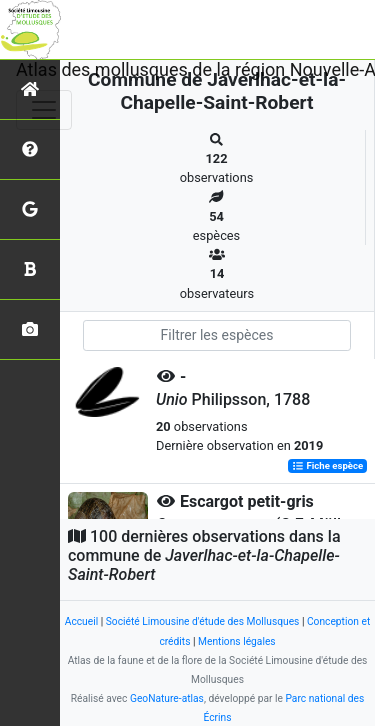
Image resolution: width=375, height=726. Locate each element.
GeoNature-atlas (167, 698)
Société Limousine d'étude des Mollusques (203, 621)
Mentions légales (237, 641)
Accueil (81, 621)
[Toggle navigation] (44, 110)
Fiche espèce (327, 466)
